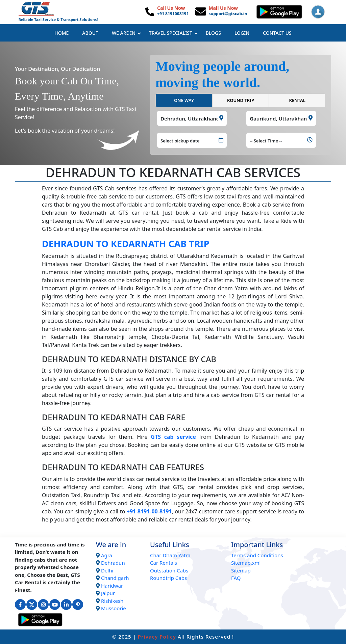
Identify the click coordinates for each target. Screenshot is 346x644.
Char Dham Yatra (170, 555)
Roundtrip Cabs (168, 578)
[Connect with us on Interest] (78, 605)
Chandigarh (115, 578)
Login (242, 33)
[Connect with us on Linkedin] (66, 605)
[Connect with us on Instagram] (43, 605)
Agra (107, 555)
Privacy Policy (157, 637)
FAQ (236, 578)
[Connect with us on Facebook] (20, 605)
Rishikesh (112, 601)
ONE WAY (184, 100)
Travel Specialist (173, 33)
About (90, 33)
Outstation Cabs (169, 570)
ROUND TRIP (241, 100)
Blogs (213, 33)
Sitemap (241, 570)
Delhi (107, 570)
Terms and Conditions (257, 555)
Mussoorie (114, 608)
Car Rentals (164, 563)
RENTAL (297, 100)
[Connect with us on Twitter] (32, 605)
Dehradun (113, 563)
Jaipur (108, 593)
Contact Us (277, 33)
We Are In (126, 33)
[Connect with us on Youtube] (55, 605)
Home (61, 33)
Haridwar (112, 586)
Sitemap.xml (246, 563)
